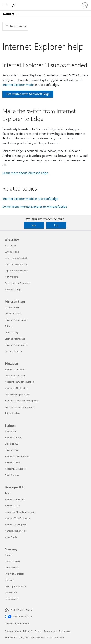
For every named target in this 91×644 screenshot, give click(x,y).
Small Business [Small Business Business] (12, 475)
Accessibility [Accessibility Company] (11, 593)
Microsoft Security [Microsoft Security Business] (13, 437)
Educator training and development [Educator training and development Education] (22, 401)
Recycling (24, 637)
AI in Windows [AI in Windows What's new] (11, 277)
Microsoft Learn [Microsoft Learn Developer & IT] (12, 506)
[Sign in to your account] (85, 5)
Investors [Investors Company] (9, 580)
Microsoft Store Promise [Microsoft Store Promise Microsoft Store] (16, 345)
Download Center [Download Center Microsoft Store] (13, 314)
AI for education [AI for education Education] (12, 413)
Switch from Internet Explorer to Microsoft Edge (35, 206)
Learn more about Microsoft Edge (25, 173)
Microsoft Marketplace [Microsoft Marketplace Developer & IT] (16, 524)
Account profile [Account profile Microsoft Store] (12, 307)
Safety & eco (11, 637)
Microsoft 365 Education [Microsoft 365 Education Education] (16, 388)
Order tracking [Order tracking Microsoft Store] (12, 332)
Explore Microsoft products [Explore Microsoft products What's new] (17, 283)
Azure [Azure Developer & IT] (7, 493)
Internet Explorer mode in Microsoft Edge (30, 199)
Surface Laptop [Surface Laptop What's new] (12, 252)
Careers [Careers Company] (8, 555)
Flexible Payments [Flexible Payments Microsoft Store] (13, 351)
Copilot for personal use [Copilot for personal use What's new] (16, 270)
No (56, 225)
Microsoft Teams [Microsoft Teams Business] (13, 462)
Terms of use (50, 631)
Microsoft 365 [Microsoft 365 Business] (11, 450)
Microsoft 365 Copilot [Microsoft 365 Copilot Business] (15, 469)
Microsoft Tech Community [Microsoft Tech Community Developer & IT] (17, 518)
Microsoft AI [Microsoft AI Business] (11, 431)
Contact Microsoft (24, 631)
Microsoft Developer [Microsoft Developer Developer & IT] (14, 499)
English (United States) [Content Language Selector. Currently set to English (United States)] (22, 610)
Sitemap (9, 631)
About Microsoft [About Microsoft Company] (12, 561)
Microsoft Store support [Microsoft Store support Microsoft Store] (16, 320)
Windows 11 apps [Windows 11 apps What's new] (13, 289)
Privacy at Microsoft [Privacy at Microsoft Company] (14, 574)
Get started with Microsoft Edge (28, 94)
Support (9, 14)
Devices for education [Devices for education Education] (15, 375)
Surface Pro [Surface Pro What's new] (10, 245)
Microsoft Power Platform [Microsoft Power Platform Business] (17, 456)
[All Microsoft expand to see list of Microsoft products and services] (5, 5)
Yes (34, 225)
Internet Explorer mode (18, 85)
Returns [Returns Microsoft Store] (8, 326)
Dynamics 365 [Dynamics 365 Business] (11, 444)
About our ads (38, 637)
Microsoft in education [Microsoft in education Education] (15, 369)
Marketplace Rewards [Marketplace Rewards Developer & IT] (15, 531)
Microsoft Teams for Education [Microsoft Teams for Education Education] (19, 382)
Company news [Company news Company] (12, 567)
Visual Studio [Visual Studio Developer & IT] (11, 537)
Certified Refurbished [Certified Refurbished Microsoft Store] (15, 339)
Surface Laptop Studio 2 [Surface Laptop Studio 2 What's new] (16, 258)
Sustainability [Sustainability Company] (11, 599)
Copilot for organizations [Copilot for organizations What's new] (17, 264)
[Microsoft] (45, 3)
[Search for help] (14, 5)
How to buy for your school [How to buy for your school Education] (17, 394)
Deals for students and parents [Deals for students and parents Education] (19, 407)
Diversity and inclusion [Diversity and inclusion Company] (16, 586)
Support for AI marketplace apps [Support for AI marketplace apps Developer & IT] (20, 512)
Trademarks (64, 631)
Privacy (38, 631)
